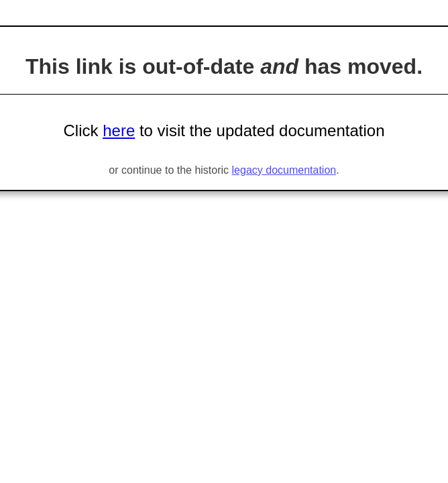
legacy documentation (284, 170)
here (119, 130)
